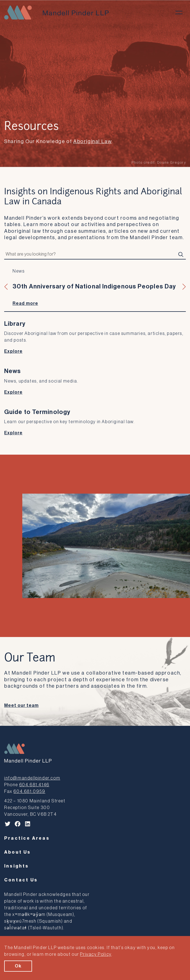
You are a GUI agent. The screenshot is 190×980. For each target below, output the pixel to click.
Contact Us (21, 880)
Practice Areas (27, 838)
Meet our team (21, 705)
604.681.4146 (34, 785)
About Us (18, 852)
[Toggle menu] (179, 13)
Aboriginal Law (92, 141)
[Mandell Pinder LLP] (56, 13)
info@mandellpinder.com (32, 778)
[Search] (181, 254)
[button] (6, 287)
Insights (17, 866)
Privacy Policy (96, 954)
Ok (18, 966)
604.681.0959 (29, 792)
